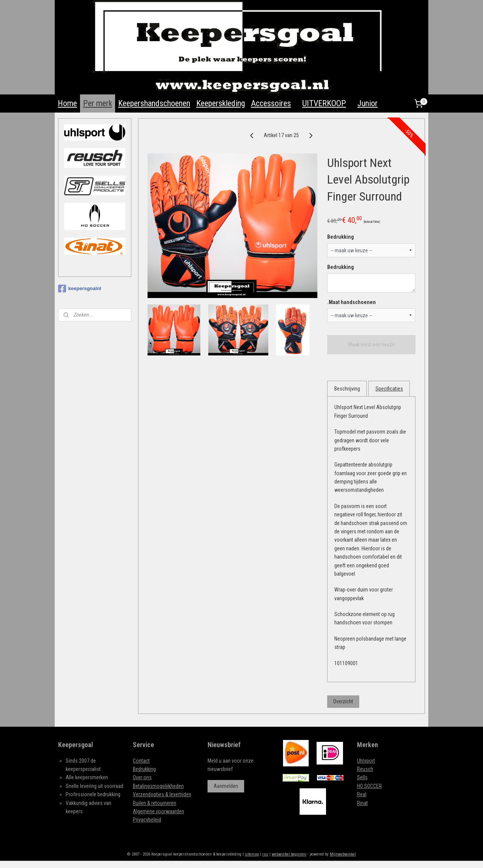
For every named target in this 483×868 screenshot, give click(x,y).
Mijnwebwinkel (343, 854)
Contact (141, 761)
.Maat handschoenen (352, 302)
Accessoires (271, 103)
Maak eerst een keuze (371, 344)
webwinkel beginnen (289, 854)
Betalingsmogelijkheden (158, 786)
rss (265, 854)
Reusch (365, 769)
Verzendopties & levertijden (162, 794)
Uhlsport (366, 761)
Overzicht (344, 701)
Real (362, 794)
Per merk (98, 103)
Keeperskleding (221, 103)
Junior (368, 103)
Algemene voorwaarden (158, 811)
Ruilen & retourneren (155, 803)
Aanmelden (226, 786)
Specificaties (389, 389)
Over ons (142, 777)
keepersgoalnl (80, 289)
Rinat (362, 803)
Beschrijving (347, 389)
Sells (362, 777)
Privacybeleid (147, 820)
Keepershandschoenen (154, 103)
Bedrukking (341, 237)
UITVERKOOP (324, 103)
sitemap (252, 854)
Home (67, 103)
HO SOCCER (369, 786)
